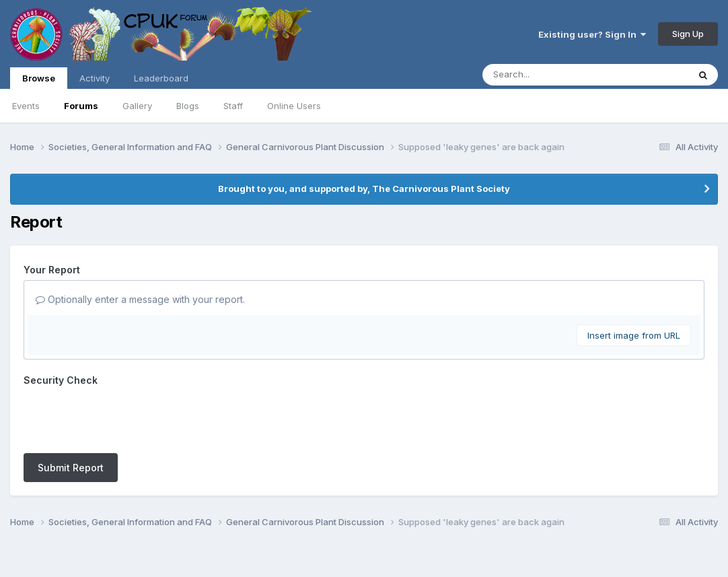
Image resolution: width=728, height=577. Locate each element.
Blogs (188, 106)
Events (26, 106)
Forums (81, 106)
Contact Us (339, 529)
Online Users (294, 106)
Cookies (395, 529)
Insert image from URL (634, 335)
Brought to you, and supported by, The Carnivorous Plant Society (364, 189)
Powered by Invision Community (364, 557)
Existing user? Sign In (592, 34)
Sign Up (688, 34)
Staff (233, 106)
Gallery (137, 106)
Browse (39, 81)
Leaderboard (161, 78)
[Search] (549, 75)
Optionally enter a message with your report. (140, 299)
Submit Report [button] (71, 415)
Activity (95, 78)
